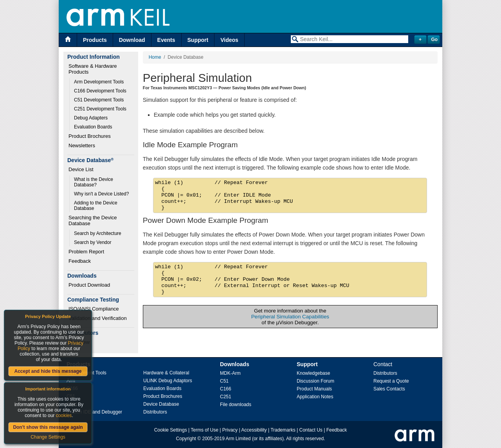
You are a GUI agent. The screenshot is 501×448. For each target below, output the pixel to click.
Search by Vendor (93, 242)
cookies (64, 415)
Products (95, 40)
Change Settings (48, 437)
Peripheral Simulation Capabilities (290, 317)
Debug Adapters (91, 118)
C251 (226, 397)
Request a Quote (391, 381)
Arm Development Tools (99, 82)
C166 (226, 389)
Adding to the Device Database (96, 206)
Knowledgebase (313, 373)
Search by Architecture (98, 233)
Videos (229, 40)
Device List (81, 169)
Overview (79, 342)
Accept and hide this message (48, 371)
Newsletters (82, 145)
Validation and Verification (98, 318)
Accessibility (254, 430)
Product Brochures (90, 136)
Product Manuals (314, 389)
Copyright (186, 439)
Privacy (230, 430)
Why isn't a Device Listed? (101, 194)
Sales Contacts (389, 389)
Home (155, 57)
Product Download (89, 285)
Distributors (155, 412)
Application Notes (315, 397)
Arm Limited (238, 439)
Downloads (235, 364)
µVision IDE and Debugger (94, 412)
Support (198, 40)
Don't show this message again (48, 427)
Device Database (161, 404)
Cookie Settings (171, 430)
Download (132, 40)
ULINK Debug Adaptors (168, 381)
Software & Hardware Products (93, 69)
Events (166, 40)
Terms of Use (205, 430)
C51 (224, 381)
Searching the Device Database (93, 220)
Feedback (80, 261)
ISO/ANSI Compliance (94, 309)
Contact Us (311, 430)
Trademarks (283, 430)
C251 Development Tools (100, 109)
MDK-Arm (230, 373)
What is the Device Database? (94, 182)
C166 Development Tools (100, 91)
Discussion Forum (315, 381)
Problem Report (86, 252)
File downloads (236, 405)
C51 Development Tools (99, 100)
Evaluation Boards (93, 127)
